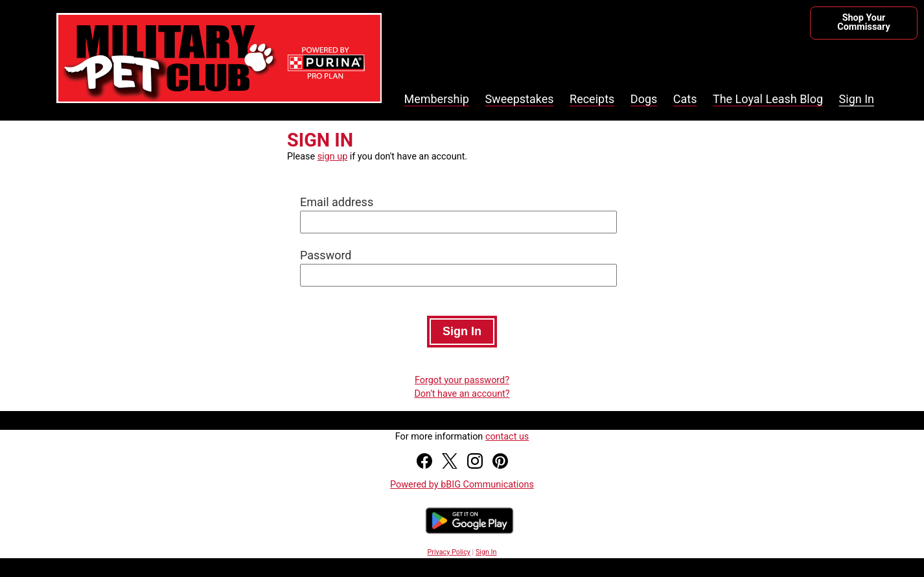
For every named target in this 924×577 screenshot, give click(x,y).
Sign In (857, 99)
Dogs (644, 99)
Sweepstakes (519, 99)
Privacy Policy (449, 552)
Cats (685, 99)
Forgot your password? (462, 380)
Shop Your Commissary (863, 22)
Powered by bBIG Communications (462, 485)
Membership (436, 99)
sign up (333, 157)
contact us (507, 437)
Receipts (592, 99)
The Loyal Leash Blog (768, 99)
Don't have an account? (462, 394)
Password (326, 255)
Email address (337, 202)
